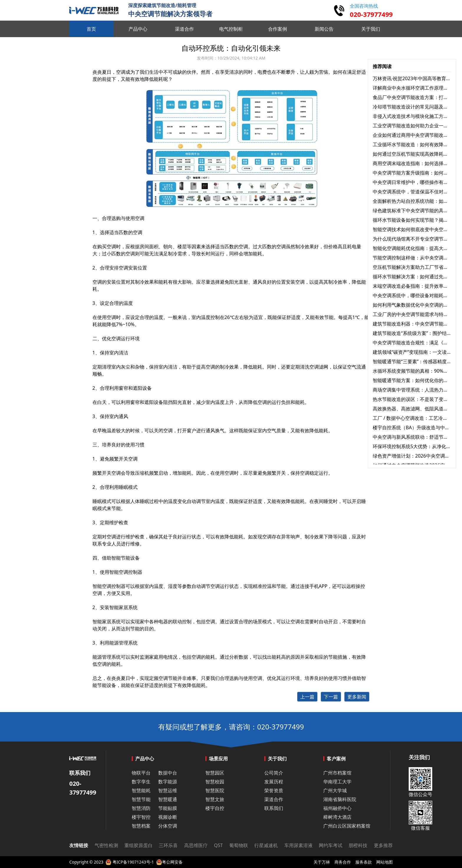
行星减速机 (266, 845)
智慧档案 (141, 826)
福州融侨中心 (337, 808)
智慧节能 (141, 799)
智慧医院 (215, 790)
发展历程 (274, 782)
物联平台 (141, 773)
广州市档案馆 (337, 773)
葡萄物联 (239, 845)
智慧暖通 (168, 799)
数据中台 (168, 773)
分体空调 (168, 826)
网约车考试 (331, 845)
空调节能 (168, 678)
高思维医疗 (196, 845)
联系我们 (274, 808)
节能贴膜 (168, 808)
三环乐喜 (168, 845)
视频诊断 (168, 817)
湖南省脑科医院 (340, 799)
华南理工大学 (337, 782)
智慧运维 (168, 790)
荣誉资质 (274, 790)
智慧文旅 (215, 799)
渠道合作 (274, 799)
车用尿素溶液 (298, 845)
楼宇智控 (141, 817)
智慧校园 (215, 782)
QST (218, 845)
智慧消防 (141, 808)
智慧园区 (215, 773)
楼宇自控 (215, 808)
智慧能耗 (141, 790)
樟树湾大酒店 (337, 817)
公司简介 (274, 773)
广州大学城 (335, 790)
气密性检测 (106, 845)
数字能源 (168, 782)
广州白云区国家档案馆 (347, 826)
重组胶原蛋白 (138, 845)
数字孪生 (141, 782)
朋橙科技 (358, 845)
